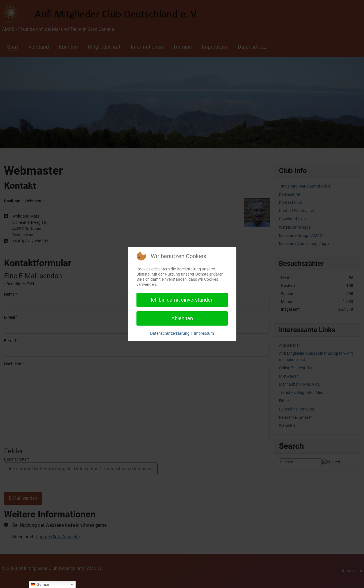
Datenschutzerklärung (170, 333)
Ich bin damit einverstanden (182, 300)
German (41, 585)
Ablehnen (182, 318)
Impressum (204, 333)
